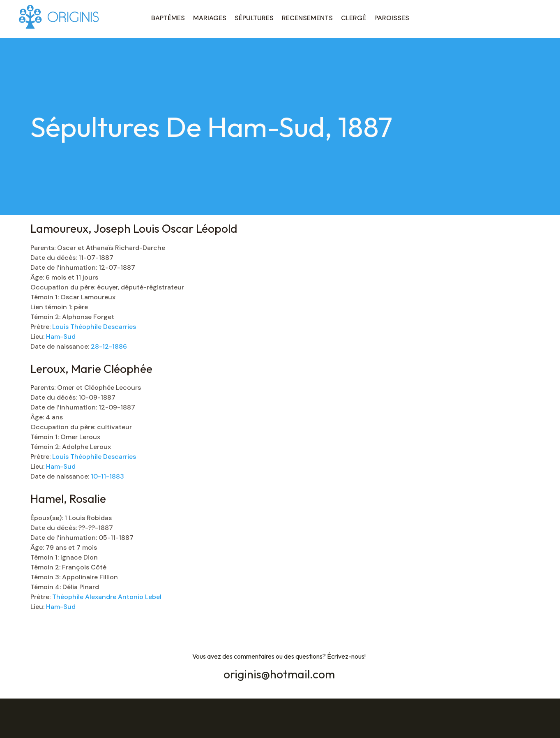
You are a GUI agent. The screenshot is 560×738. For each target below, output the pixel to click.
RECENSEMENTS (307, 18)
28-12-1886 (109, 346)
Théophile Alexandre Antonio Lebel (107, 597)
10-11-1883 (107, 476)
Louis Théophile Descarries (94, 327)
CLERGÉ (354, 18)
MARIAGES (210, 18)
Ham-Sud (61, 337)
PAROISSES (392, 18)
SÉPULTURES (254, 18)
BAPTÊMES (168, 18)
